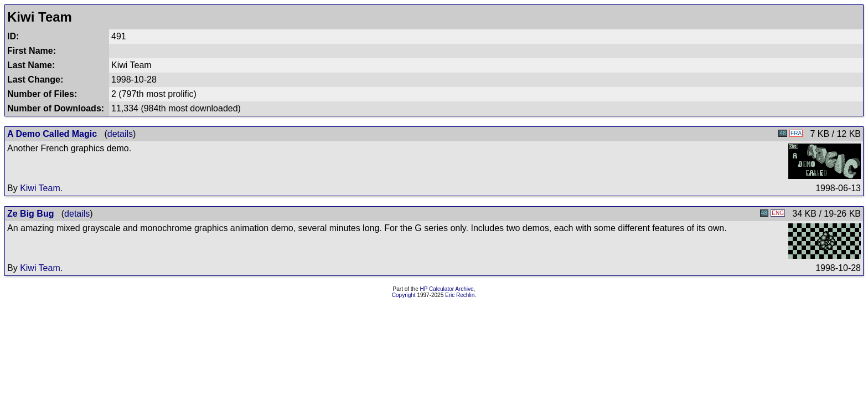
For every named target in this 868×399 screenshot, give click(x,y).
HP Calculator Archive (447, 289)
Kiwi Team (40, 188)
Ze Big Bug (30, 214)
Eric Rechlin (460, 295)
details (120, 134)
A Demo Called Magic (52, 134)
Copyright (404, 295)
